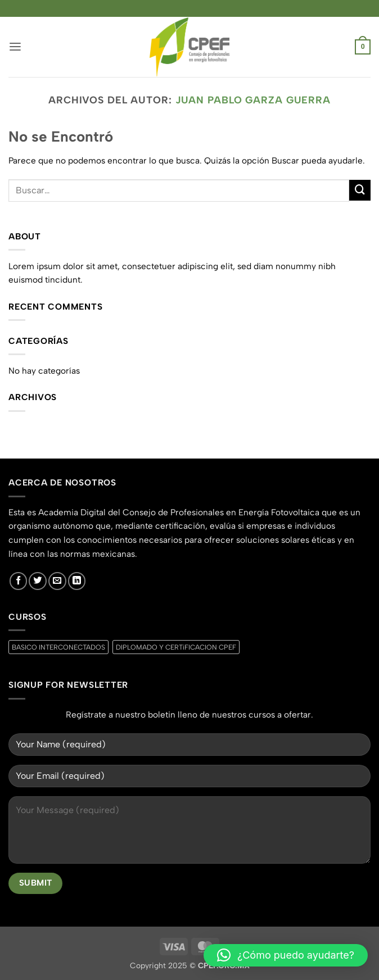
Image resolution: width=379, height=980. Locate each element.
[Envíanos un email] (57, 581)
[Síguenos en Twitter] (38, 581)
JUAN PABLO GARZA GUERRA (253, 100)
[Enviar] (360, 190)
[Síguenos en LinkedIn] (77, 581)
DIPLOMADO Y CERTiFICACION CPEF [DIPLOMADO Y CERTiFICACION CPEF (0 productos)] (176, 647)
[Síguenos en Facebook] (19, 581)
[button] (15, 47)
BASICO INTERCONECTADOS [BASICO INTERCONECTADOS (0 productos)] (58, 647)
